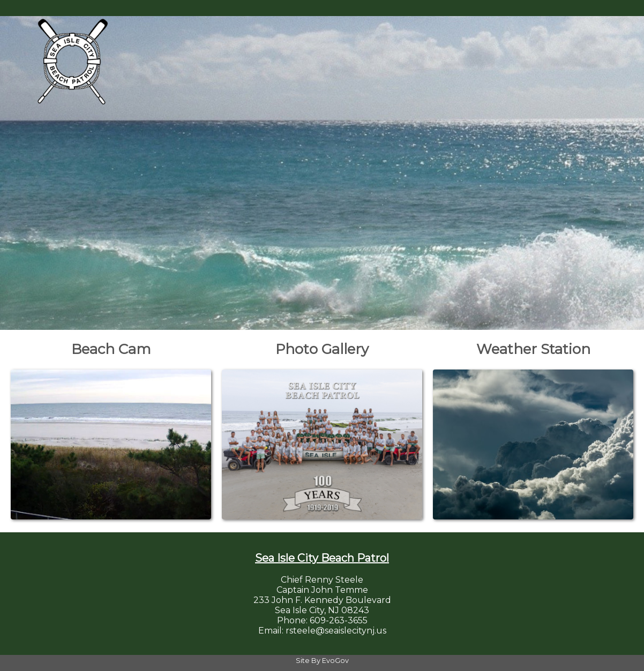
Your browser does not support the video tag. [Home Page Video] (322, 169)
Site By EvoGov (322, 661)
